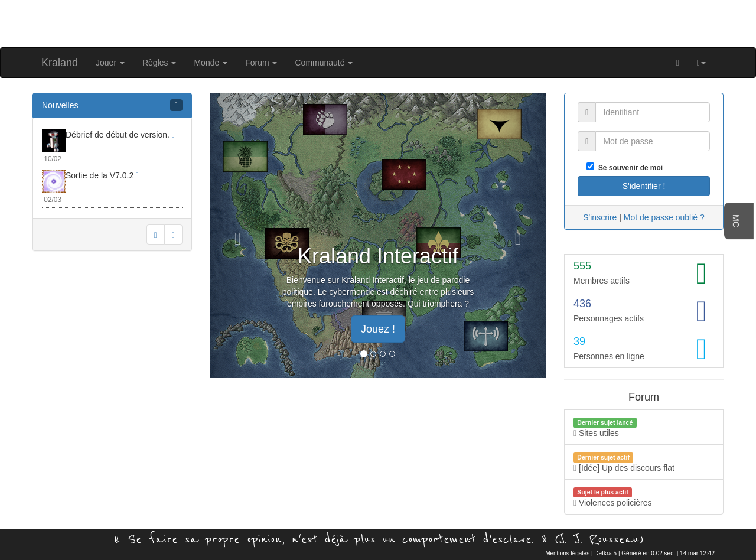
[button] (701, 63)
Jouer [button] (110, 63)
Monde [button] (211, 63)
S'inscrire (600, 217)
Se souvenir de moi (628, 168)
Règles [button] (159, 63)
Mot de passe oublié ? (664, 217)
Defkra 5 (605, 553)
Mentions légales (567, 553)
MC (736, 221)
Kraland (60, 63)
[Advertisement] (378, 22)
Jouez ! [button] (378, 329)
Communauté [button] (324, 63)
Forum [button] (261, 63)
